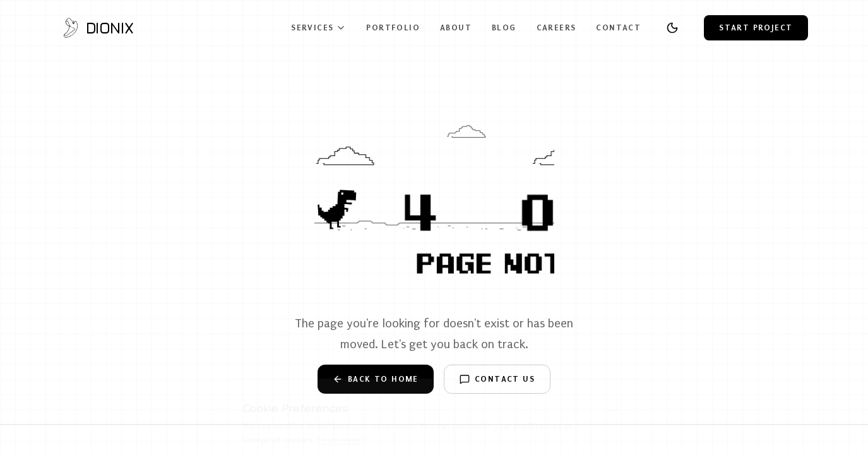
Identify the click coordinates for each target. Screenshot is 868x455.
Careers (556, 27)
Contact (618, 27)
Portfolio (393, 27)
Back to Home (376, 379)
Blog (504, 27)
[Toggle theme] (672, 28)
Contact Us (497, 379)
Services (318, 28)
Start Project (756, 27)
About (456, 27)
